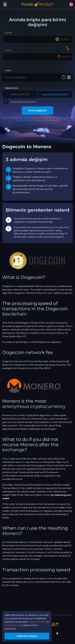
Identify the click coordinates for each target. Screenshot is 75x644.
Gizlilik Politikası (25, 120)
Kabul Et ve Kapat (27, 636)
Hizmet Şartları (63, 118)
